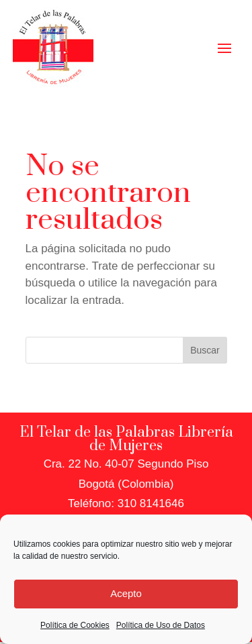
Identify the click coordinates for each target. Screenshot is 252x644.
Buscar (205, 350)
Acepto (126, 593)
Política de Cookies (75, 625)
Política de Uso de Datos (161, 625)
